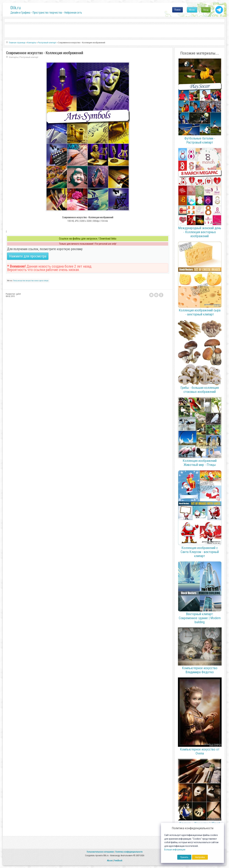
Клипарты (14, 57)
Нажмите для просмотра (28, 256)
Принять (184, 857)
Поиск (178, 10)
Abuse (110, 861)
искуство (22, 281)
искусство (30, 281)
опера (46, 281)
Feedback (118, 861)
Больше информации (175, 850)
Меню (192, 10)
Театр (15, 281)
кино (36, 281)
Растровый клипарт (29, 57)
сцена (41, 281)
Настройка (200, 857)
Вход (206, 10)
